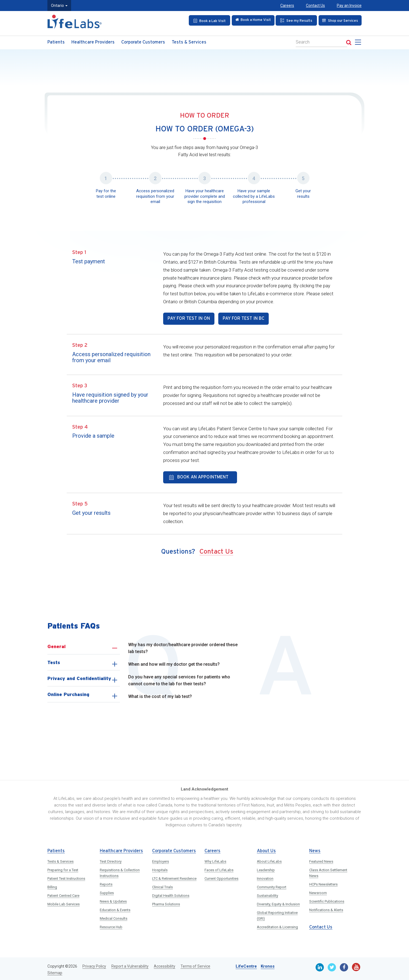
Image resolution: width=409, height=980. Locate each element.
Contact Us (315, 6)
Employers (161, 860)
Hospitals (160, 868)
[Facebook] (344, 966)
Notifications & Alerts (326, 908)
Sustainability (267, 894)
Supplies (107, 891)
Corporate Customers (143, 42)
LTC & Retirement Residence (174, 877)
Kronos (268, 965)
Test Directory (111, 860)
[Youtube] (356, 965)
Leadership (266, 868)
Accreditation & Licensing (277, 925)
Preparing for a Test (63, 868)
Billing (52, 885)
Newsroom (318, 891)
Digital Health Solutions (171, 894)
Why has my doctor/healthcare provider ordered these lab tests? (183, 647)
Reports (106, 883)
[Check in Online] (251, 20)
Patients (56, 42)
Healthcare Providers (93, 42)
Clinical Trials (162, 885)
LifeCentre (246, 965)
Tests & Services (189, 42)
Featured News (321, 860)
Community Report (272, 885)
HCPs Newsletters (323, 883)
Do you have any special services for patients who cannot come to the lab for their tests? (179, 679)
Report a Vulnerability (130, 965)
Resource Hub (111, 925)
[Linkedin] (320, 966)
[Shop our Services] (339, 20)
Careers (287, 6)
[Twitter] (332, 966)
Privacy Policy (94, 965)
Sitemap (55, 971)
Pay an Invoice (349, 6)
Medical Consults (114, 917)
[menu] (359, 44)
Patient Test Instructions (66, 877)
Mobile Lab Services (64, 902)
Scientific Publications (327, 900)
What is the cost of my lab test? (160, 695)
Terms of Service (195, 965)
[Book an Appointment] (206, 20)
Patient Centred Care (63, 894)
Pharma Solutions (166, 902)
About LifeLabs (269, 860)
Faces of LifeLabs (219, 868)
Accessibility (165, 965)
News (315, 849)
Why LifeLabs (215, 860)
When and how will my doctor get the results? (174, 663)
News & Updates (113, 900)
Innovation (265, 877)
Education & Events (115, 908)
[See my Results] (295, 20)
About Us (266, 849)
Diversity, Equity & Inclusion (278, 902)
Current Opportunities (221, 877)
